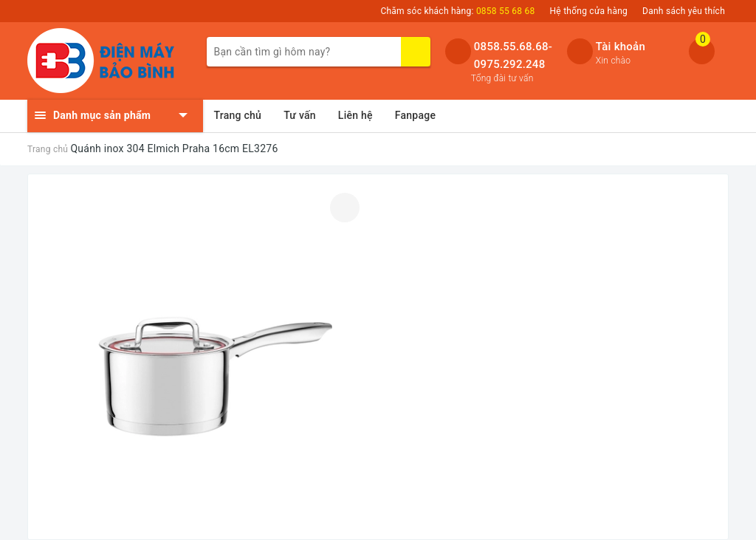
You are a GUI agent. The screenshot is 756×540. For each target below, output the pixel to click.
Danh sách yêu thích (684, 11)
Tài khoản (621, 47)
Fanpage (415, 115)
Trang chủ (238, 115)
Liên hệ (355, 115)
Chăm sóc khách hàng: (457, 11)
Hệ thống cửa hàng (589, 11)
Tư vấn (300, 115)
